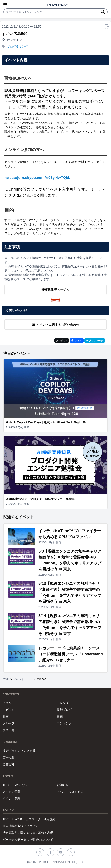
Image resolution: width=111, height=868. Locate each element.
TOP (6, 679)
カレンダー (64, 703)
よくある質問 (11, 792)
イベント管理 (11, 799)
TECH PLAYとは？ (15, 785)
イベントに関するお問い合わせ (56, 325)
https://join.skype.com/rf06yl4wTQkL (37, 178)
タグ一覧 (9, 730)
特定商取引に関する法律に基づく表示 (28, 833)
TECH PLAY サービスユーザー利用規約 (29, 819)
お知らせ (63, 785)
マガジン (9, 710)
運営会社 (9, 764)
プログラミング (17, 47)
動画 (6, 717)
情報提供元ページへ (55, 290)
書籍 (60, 717)
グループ (9, 723)
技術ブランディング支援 (19, 751)
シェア (77, 341)
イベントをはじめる (70, 792)
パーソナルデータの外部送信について (28, 840)
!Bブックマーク (95, 341)
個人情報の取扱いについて (20, 826)
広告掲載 (9, 758)
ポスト (62, 341)
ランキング (64, 723)
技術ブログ (64, 710)
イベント (19, 679)
